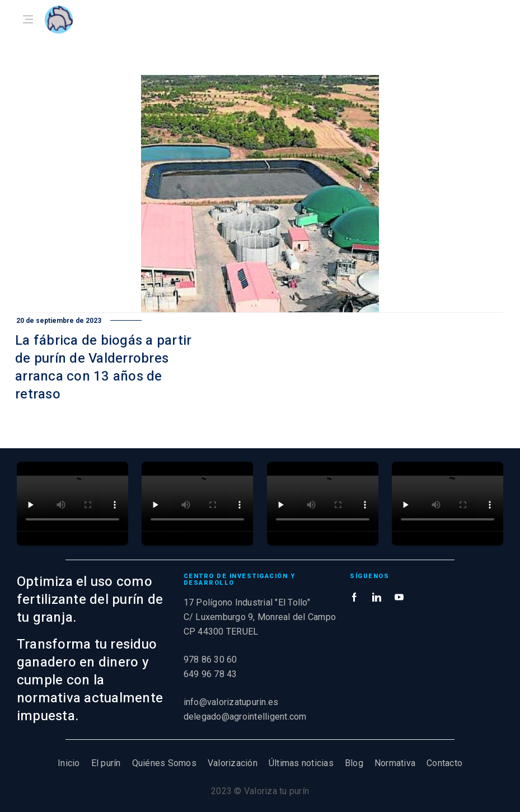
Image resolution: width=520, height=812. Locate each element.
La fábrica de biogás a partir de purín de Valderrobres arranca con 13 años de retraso (103, 367)
